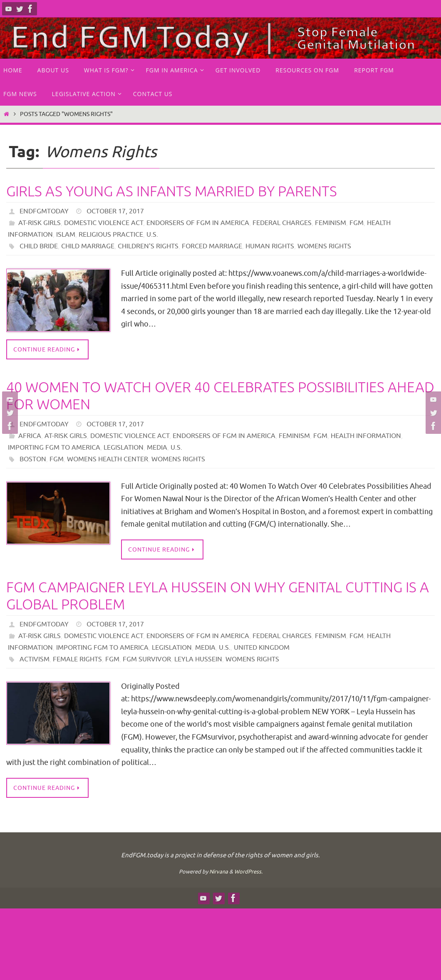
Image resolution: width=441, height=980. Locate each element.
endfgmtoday (44, 211)
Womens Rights (324, 246)
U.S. (152, 235)
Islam (66, 235)
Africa (30, 436)
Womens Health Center (108, 459)
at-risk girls (40, 223)
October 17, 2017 (115, 211)
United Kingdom (262, 648)
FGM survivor (147, 659)
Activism (35, 659)
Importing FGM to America (54, 448)
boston (33, 459)
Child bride (39, 246)
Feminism (331, 223)
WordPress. (248, 872)
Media (157, 448)
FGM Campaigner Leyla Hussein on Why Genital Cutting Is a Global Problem (218, 596)
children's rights (148, 246)
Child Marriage (88, 246)
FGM (357, 223)
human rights (270, 246)
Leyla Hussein (198, 659)
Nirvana (219, 872)
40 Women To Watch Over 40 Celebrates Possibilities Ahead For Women (220, 396)
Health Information (366, 436)
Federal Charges (282, 223)
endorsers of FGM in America (198, 223)
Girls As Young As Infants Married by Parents (172, 192)
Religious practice (111, 235)
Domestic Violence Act (104, 223)
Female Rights (77, 659)
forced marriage (212, 246)
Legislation (124, 448)
